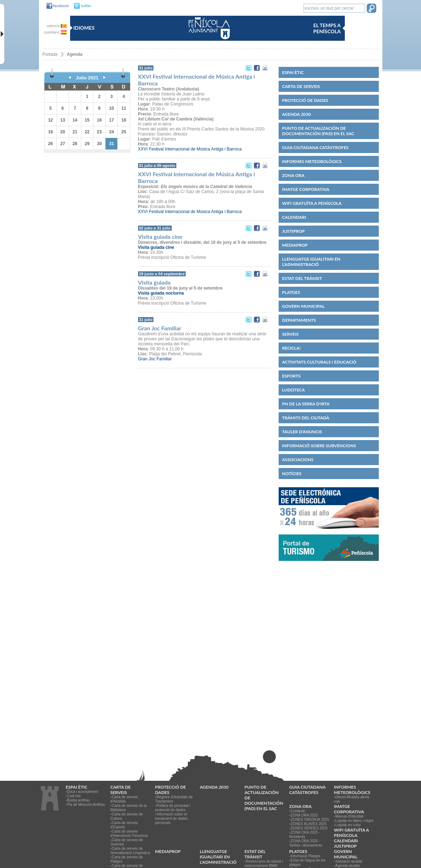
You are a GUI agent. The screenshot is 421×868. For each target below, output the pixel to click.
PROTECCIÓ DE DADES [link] (305, 100)
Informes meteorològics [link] (312, 161)
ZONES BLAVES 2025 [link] (309, 824)
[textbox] (334, 8)
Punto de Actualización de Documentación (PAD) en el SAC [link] (318, 131)
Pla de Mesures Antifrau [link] (86, 805)
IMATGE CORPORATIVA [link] (306, 189)
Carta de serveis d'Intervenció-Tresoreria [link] (129, 834)
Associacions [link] (298, 460)
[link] (56, 6)
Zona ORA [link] (293, 175)
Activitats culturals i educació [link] (319, 362)
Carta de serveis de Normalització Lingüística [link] (130, 851)
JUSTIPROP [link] (294, 231)
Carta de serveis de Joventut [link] (127, 842)
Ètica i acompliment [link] (83, 792)
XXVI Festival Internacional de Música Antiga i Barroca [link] (190, 149)
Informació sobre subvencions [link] (319, 446)
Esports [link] (292, 376)
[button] (371, 9)
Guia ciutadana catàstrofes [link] (315, 147)
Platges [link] (291, 292)
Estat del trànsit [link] (302, 278)
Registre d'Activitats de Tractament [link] (174, 799)
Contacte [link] (298, 811)
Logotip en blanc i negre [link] (355, 821)
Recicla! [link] (292, 348)
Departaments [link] (299, 320)
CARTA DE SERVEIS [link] (301, 86)
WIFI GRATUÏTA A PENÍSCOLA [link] (312, 203)
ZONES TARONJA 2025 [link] (310, 820)
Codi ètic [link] (74, 796)
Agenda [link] (75, 54)
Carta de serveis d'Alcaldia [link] (124, 799)
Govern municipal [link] (303, 306)
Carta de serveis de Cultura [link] (127, 816)
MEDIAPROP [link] (295, 245)
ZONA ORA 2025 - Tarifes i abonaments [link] (306, 843)
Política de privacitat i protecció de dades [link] (173, 808)
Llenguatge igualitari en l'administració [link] (311, 262)
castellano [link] (55, 32)
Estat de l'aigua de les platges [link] (308, 862)
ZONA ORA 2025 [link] (304, 815)
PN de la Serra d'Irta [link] (306, 404)
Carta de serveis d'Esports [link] (124, 825)
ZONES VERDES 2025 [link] (309, 828)
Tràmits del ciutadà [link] (306, 418)
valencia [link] (56, 26)
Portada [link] (50, 54)
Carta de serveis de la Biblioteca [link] (129, 808)
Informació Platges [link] (306, 856)
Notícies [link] (292, 474)
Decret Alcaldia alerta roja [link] (352, 799)
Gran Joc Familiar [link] (155, 359)
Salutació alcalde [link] (349, 861)
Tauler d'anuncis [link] (302, 432)
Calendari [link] (294, 217)
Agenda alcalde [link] (348, 866)
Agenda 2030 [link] (297, 114)
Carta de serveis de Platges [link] (127, 859)
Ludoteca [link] (294, 390)
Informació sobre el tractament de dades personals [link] (172, 818)
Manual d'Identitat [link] (350, 816)
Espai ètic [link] (293, 72)
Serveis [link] (290, 334)
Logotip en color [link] (348, 825)
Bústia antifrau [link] (79, 800)
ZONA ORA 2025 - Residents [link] (305, 835)
